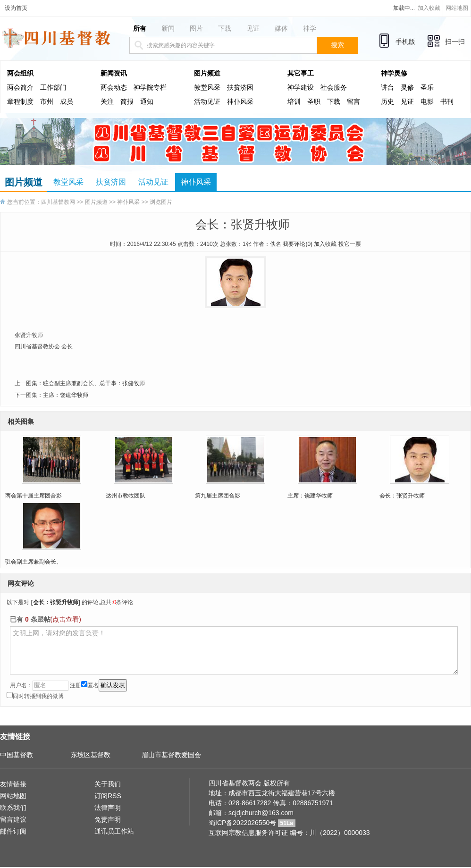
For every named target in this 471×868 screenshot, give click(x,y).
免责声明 (108, 819)
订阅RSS (108, 796)
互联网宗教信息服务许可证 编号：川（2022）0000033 (289, 833)
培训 (294, 102)
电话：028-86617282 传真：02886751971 (271, 803)
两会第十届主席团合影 (34, 496)
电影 (427, 102)
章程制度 (20, 102)
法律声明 (108, 808)
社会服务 (334, 88)
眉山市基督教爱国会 (171, 755)
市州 (47, 102)
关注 (107, 102)
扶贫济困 (240, 88)
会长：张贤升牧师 (402, 496)
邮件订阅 (13, 831)
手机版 (405, 42)
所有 (140, 28)
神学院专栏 (150, 88)
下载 (225, 28)
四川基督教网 (58, 202)
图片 (196, 28)
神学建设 (301, 88)
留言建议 (13, 819)
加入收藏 (429, 8)
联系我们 (13, 808)
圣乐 (427, 88)
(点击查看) (66, 619)
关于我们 (108, 784)
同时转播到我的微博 (35, 696)
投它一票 (350, 244)
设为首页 (16, 8)
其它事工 (301, 73)
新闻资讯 (114, 73)
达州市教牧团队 (126, 496)
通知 (147, 102)
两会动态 (114, 88)
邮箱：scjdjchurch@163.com (251, 813)
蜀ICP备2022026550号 (242, 823)
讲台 (387, 88)
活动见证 (207, 102)
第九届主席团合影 (218, 496)
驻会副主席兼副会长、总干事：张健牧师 (94, 383)
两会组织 (20, 73)
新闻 (168, 28)
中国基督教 (17, 755)
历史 (387, 102)
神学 (310, 28)
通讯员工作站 (114, 831)
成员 (67, 102)
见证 (253, 28)
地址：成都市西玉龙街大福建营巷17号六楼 (272, 793)
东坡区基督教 (91, 755)
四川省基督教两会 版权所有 (249, 783)
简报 (127, 102)
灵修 (407, 88)
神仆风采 (240, 102)
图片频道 (207, 73)
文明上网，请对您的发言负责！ (234, 650)
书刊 (447, 102)
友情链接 (13, 784)
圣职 (314, 102)
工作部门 (53, 88)
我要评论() (298, 244)
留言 (353, 102)
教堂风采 (207, 88)
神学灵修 (394, 73)
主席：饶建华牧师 (66, 395)
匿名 (90, 685)
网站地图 (457, 8)
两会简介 (20, 88)
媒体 (281, 28)
